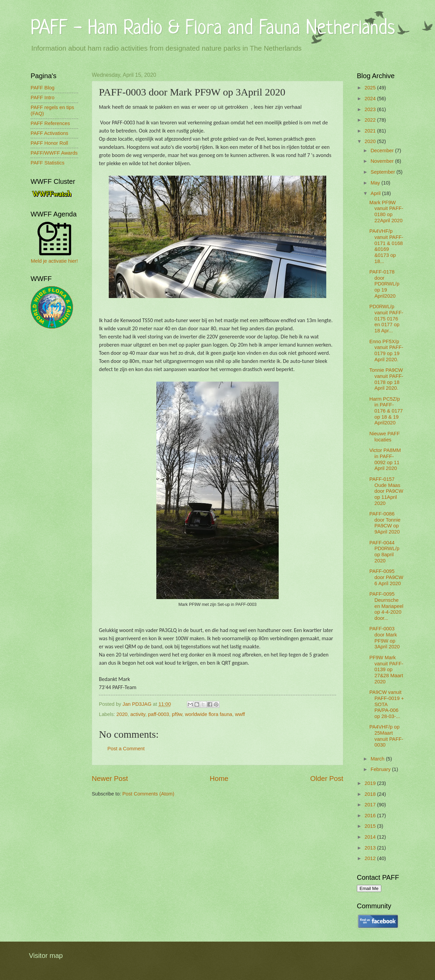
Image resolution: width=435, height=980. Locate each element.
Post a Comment (126, 749)
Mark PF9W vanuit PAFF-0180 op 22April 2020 (386, 212)
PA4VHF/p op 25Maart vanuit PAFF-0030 (386, 736)
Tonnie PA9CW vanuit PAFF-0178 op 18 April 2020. (386, 379)
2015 (371, 826)
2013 (371, 848)
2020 (122, 714)
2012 (371, 858)
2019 (371, 783)
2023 (371, 109)
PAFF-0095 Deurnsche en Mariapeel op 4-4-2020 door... (386, 606)
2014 (371, 837)
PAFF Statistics (48, 163)
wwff (240, 714)
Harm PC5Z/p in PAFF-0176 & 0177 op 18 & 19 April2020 (386, 411)
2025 (371, 88)
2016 (371, 816)
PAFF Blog (42, 88)
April (376, 193)
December (383, 151)
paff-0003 (159, 714)
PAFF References (50, 123)
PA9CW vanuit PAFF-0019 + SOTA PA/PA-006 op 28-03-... (387, 704)
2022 (371, 120)
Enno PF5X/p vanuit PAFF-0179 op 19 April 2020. (386, 351)
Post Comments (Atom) (148, 794)
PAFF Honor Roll (49, 143)
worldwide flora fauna (208, 714)
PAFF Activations (49, 133)
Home (219, 778)
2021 (371, 131)
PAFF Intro (42, 98)
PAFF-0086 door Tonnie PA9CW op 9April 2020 (385, 523)
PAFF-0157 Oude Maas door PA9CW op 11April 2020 (386, 491)
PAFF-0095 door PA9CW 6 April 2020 (386, 577)
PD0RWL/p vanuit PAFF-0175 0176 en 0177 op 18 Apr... (386, 319)
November (383, 161)
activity (138, 714)
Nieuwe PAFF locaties (385, 437)
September (383, 172)
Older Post (327, 778)
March (378, 759)
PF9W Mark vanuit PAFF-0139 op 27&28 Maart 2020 (386, 670)
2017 (371, 805)
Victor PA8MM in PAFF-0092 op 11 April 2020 (385, 459)
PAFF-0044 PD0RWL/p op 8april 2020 (384, 552)
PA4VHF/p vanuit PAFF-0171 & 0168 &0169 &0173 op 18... (386, 246)
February (381, 769)
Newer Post (110, 778)
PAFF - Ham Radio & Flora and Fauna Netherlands (213, 29)
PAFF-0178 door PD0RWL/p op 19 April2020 (384, 284)
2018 (371, 794)
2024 (371, 99)
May (376, 183)
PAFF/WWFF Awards (54, 153)
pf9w (177, 714)
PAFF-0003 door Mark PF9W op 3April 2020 (385, 638)
